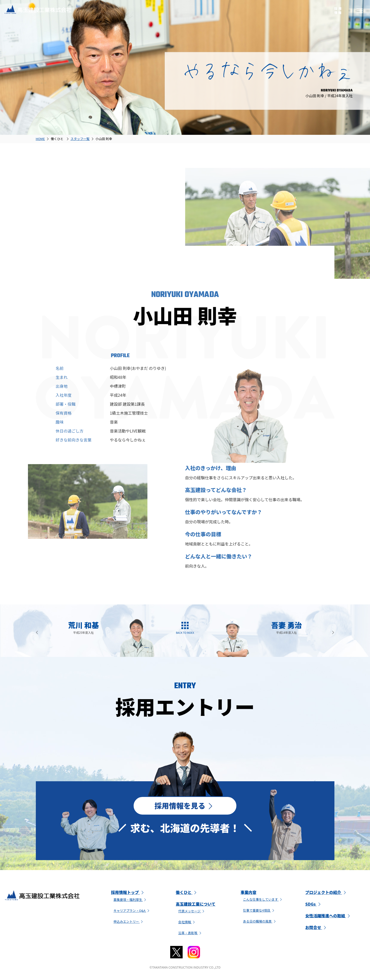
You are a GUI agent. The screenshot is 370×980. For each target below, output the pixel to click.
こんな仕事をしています (263, 900)
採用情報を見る (185, 806)
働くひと (187, 893)
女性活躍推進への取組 (328, 917)
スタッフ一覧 (80, 139)
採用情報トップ (128, 893)
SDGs (314, 905)
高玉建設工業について (196, 905)
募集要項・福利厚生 (130, 901)
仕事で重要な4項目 (259, 911)
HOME (40, 139)
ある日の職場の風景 (260, 922)
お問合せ (317, 928)
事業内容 (249, 893)
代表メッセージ (192, 912)
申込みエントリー (129, 922)
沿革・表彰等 (190, 934)
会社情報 (187, 923)
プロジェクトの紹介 (326, 893)
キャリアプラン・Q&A (132, 911)
